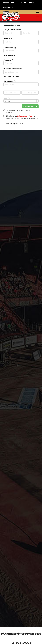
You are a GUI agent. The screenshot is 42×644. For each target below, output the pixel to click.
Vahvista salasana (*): (13, 69)
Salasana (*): (9, 60)
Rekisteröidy (30, 106)
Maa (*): (7, 98)
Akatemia (22, 3)
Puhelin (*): (8, 39)
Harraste (8, 7)
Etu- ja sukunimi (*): (12, 30)
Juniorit (32, 3)
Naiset (14, 3)
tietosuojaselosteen (25, 116)
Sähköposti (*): (10, 48)
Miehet (6, 3)
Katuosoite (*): (10, 81)
